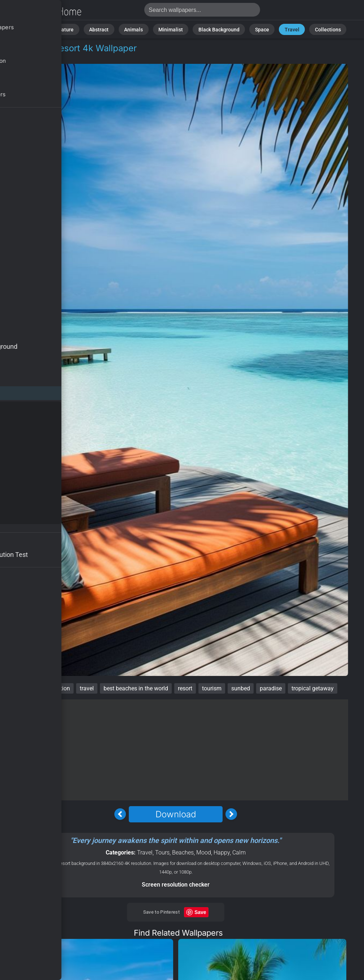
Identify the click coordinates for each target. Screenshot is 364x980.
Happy (222, 852)
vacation (59, 688)
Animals (141, 29)
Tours (52, 57)
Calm (239, 852)
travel (87, 688)
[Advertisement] (176, 750)
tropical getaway (313, 688)
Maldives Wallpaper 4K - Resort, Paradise (43, 12)
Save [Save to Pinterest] (200, 912)
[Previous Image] (120, 814)
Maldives (27, 688)
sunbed (241, 688)
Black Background (215, 29)
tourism (212, 688)
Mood (204, 852)
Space (253, 29)
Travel (279, 29)
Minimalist (173, 29)
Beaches (183, 852)
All (58, 29)
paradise (271, 688)
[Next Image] (231, 814)
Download (176, 814)
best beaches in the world (136, 688)
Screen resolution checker (176, 885)
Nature (81, 29)
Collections (310, 29)
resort (185, 688)
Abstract (110, 29)
